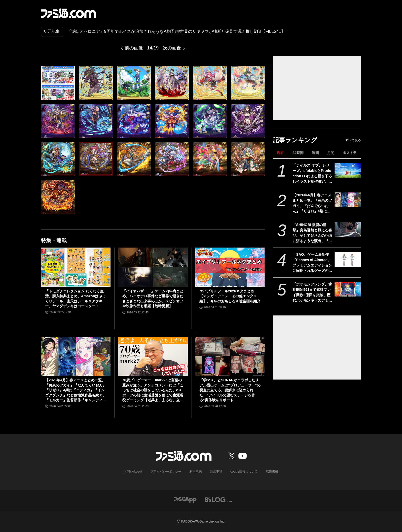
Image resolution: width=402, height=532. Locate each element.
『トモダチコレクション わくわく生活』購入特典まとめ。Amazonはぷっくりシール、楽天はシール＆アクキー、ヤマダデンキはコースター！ (75, 299)
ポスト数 (350, 153)
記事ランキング (295, 140)
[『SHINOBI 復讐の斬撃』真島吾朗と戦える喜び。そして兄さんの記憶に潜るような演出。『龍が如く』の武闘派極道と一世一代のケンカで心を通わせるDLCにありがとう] (348, 230)
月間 (331, 153)
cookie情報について (244, 472)
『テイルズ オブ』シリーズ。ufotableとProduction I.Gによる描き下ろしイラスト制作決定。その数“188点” (312, 174)
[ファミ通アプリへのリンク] (185, 499)
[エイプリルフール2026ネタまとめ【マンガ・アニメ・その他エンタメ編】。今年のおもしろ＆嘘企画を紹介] (230, 267)
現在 (280, 153)
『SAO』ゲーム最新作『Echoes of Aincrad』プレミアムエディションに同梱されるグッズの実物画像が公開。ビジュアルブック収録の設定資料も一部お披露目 (312, 263)
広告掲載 (272, 472)
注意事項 (216, 472)
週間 (315, 153)
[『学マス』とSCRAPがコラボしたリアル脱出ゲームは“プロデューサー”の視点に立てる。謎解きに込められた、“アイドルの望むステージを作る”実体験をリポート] (230, 356)
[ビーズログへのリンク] (218, 499)
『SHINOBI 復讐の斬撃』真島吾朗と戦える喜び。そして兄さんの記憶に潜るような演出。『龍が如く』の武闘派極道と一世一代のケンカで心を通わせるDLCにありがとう (312, 233)
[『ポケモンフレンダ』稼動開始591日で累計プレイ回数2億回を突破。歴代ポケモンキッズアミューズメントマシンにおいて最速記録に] (348, 289)
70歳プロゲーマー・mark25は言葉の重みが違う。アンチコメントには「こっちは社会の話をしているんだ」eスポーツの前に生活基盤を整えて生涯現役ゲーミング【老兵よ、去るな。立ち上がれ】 (153, 390)
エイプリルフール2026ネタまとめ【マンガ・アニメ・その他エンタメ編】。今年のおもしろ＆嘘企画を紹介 (230, 296)
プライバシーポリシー (166, 472)
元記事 (51, 32)
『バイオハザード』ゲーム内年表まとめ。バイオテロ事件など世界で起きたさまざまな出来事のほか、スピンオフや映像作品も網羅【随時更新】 (153, 299)
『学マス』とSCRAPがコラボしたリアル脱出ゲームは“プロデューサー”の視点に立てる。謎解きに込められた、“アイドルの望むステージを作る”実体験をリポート (230, 390)
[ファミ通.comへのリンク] (68, 13)
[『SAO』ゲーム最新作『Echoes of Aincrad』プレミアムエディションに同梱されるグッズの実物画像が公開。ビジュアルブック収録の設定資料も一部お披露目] (348, 259)
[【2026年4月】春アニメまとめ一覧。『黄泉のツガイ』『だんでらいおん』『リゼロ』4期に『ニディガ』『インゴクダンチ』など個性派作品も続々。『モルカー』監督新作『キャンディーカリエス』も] (348, 200)
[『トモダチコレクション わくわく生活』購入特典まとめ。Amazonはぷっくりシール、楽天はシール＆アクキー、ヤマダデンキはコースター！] (76, 267)
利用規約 (196, 472)
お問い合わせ (133, 472)
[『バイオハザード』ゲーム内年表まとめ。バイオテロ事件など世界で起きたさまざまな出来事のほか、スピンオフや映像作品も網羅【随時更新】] (153, 267)
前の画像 (134, 48)
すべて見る (353, 140)
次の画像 (172, 48)
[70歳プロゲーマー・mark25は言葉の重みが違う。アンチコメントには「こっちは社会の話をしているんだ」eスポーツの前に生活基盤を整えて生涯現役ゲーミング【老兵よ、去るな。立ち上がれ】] (153, 356)
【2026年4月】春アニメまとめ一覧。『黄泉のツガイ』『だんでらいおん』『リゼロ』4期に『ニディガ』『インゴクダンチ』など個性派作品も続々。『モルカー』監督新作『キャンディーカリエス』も (312, 203)
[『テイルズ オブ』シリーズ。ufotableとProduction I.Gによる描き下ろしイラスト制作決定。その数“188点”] (348, 170)
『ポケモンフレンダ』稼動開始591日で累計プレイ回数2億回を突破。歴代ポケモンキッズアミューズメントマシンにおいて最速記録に (312, 293)
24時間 (298, 153)
